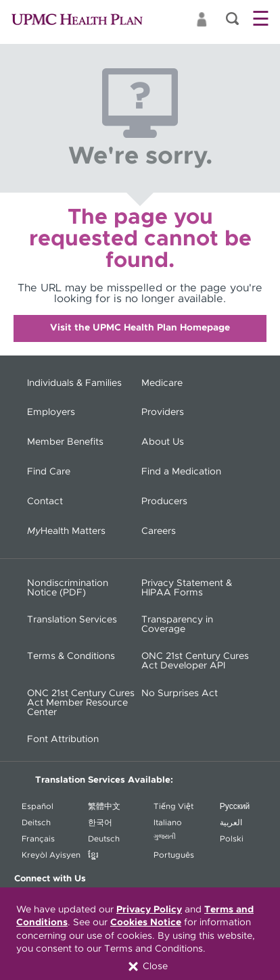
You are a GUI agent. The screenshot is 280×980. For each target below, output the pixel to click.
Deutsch (104, 839)
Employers (51, 412)
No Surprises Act (180, 693)
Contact (45, 501)
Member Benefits (65, 442)
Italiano (168, 823)
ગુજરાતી (165, 837)
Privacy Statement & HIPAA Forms (187, 588)
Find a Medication (181, 472)
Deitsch (36, 823)
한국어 (100, 823)
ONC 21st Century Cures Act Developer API (195, 661)
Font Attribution (63, 739)
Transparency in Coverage (177, 624)
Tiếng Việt (173, 806)
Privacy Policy (149, 910)
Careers (159, 531)
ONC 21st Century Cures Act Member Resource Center (81, 703)
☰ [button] (261, 20)
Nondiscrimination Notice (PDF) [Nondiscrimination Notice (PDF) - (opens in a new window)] (68, 588)
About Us (163, 442)
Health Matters (66, 531)
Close (147, 966)
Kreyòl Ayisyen (51, 855)
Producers (164, 501)
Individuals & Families (74, 383)
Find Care (49, 472)
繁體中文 (104, 806)
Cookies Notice (146, 923)
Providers (163, 412)
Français (38, 839)
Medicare (162, 383)
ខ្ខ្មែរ (93, 855)
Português (174, 855)
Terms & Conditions (71, 656)
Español (38, 806)
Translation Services (72, 620)
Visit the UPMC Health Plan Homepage (140, 328)
